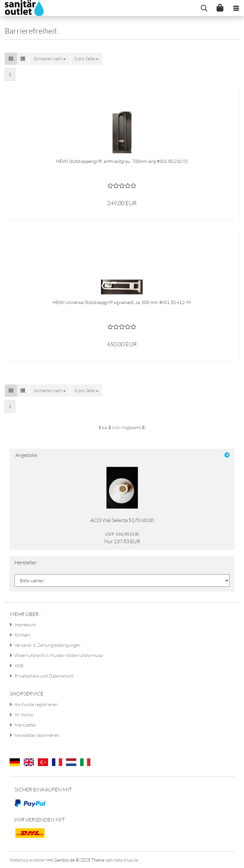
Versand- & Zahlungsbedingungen (47, 645)
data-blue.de (126, 860)
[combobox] (50, 59)
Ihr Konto (24, 715)
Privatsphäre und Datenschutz (44, 676)
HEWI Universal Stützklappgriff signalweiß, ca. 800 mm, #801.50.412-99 (122, 302)
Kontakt (22, 635)
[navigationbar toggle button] (236, 8)
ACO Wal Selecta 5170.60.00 (122, 520)
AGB (19, 666)
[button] (11, 59)
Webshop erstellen (28, 860)
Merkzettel (25, 725)
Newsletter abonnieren (37, 735)
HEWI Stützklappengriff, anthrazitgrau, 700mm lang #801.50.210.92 (122, 161)
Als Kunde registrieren (36, 704)
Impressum (25, 624)
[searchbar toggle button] (204, 8)
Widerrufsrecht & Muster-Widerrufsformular (59, 655)
